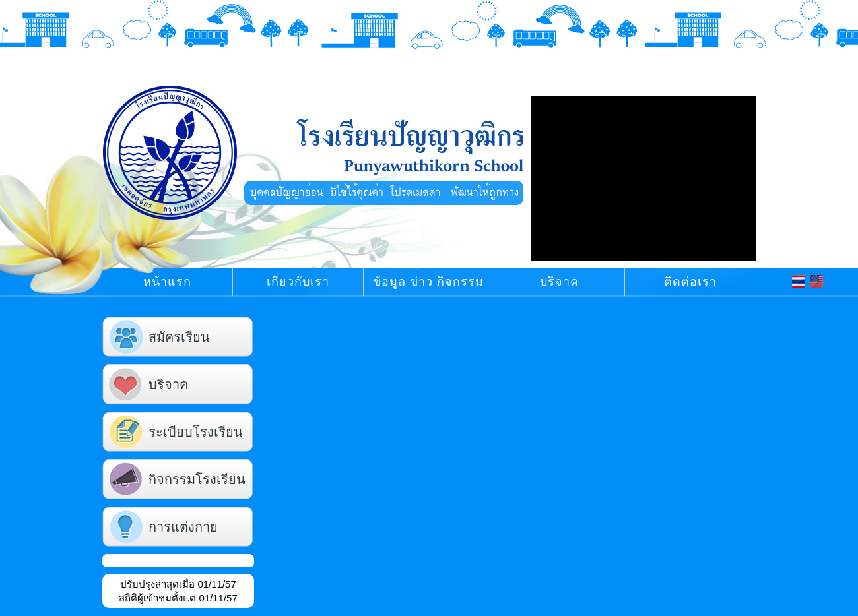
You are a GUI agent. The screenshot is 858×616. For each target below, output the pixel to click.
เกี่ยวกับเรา (298, 282)
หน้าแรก (167, 282)
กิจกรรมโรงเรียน (197, 480)
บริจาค (559, 282)
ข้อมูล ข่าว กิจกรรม (428, 282)
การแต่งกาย (183, 528)
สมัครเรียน (179, 338)
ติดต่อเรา (690, 282)
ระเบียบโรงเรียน (196, 433)
